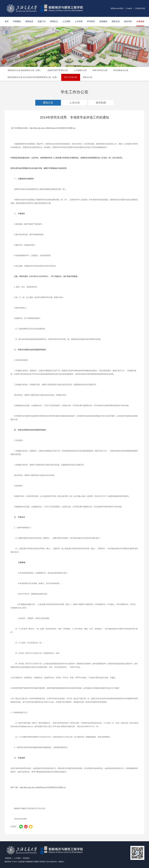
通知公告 (48, 103)
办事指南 (140, 21)
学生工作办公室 (71, 77)
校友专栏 (128, 21)
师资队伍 (54, 21)
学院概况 (17, 21)
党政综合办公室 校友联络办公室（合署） (25, 70)
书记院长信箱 (140, 8)
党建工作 (42, 21)
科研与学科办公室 (100, 70)
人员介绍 (74, 103)
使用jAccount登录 (117, 8)
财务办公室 (88, 77)
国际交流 (116, 21)
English (129, 8)
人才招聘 (66, 21)
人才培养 (79, 21)
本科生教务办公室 (121, 70)
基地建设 (103, 21)
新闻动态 (29, 21)
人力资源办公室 (80, 70)
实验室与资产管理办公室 (58, 70)
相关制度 (101, 103)
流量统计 (62, 862)
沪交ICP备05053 (52, 862)
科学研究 (91, 21)
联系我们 (26, 858)
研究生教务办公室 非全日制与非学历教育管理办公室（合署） (33, 77)
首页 (7, 21)
